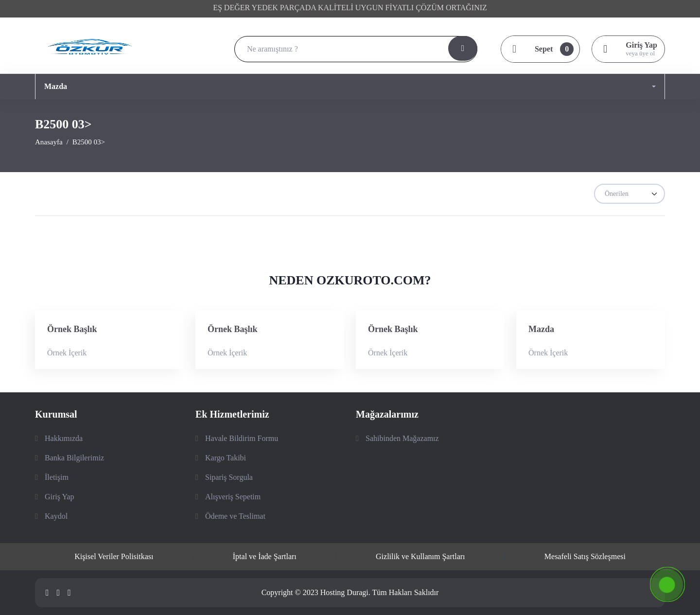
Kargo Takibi (226, 458)
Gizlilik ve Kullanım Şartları (420, 557)
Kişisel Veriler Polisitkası (114, 557)
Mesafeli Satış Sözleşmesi (585, 557)
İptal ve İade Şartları (265, 557)
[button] (350, 87)
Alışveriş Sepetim (233, 497)
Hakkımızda (64, 438)
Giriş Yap (59, 497)
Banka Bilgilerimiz (74, 458)
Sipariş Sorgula (229, 477)
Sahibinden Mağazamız (402, 438)
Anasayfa (49, 142)
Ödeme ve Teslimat (235, 516)
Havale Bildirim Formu (242, 438)
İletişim (57, 477)
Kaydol (56, 516)
